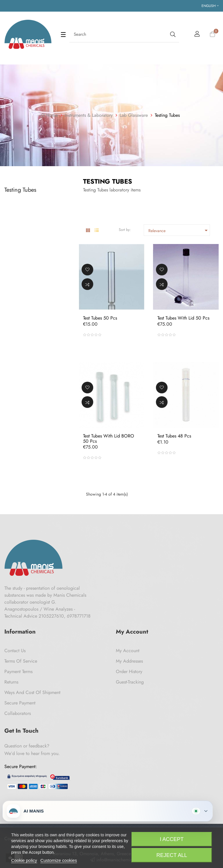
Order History (129, 671)
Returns (11, 682)
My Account (128, 651)
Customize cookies (59, 860)
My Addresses (129, 661)
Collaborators (18, 713)
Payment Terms (18, 671)
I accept (172, 839)
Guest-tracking (130, 682)
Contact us (15, 651)
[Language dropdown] (210, 6)
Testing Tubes (20, 190)
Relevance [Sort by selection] (179, 230)
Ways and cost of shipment (32, 692)
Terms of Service (21, 661)
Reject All (172, 855)
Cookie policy (24, 860)
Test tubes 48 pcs (174, 436)
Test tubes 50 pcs (100, 318)
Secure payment (20, 703)
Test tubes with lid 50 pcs (183, 318)
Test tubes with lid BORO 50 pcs (109, 439)
